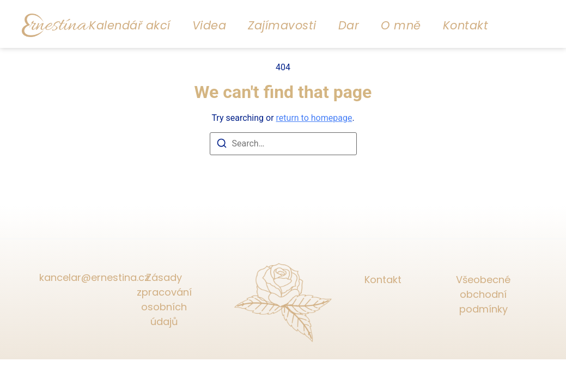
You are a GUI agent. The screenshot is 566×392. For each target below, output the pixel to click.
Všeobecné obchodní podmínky (483, 294)
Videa (209, 25)
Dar (349, 25)
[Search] (222, 145)
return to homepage (314, 118)
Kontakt (466, 25)
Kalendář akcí (130, 25)
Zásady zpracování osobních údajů (164, 299)
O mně (401, 25)
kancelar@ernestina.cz (83, 277)
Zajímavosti (282, 25)
